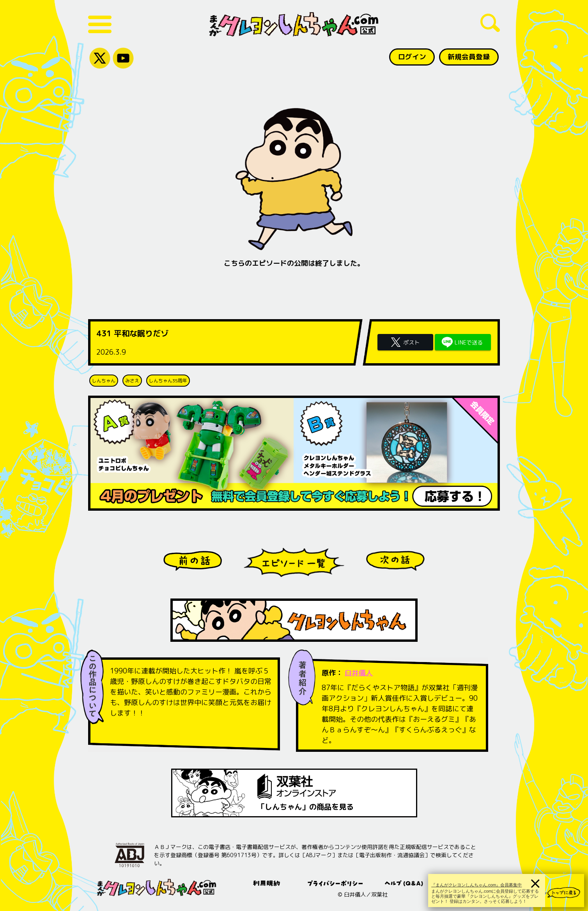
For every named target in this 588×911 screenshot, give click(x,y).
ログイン (411, 57)
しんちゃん (104, 381)
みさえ (132, 381)
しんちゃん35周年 (168, 381)
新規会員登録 (469, 57)
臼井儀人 (359, 673)
